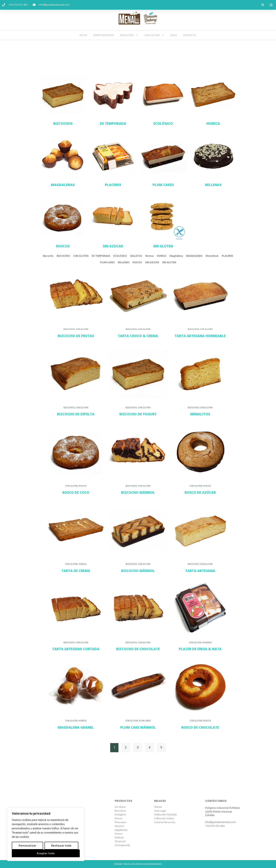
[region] (46, 834)
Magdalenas (121, 830)
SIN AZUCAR (113, 246)
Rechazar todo (61, 846)
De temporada (122, 845)
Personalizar (27, 846)
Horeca (119, 834)
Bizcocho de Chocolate (138, 649)
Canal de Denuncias (165, 822)
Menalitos (200, 414)
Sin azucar (120, 841)
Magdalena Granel (76, 727)
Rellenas (119, 838)
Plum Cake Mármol (138, 727)
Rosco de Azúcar (200, 493)
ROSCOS (63, 246)
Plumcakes (120, 822)
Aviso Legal (160, 811)
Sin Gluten (120, 807)
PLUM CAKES (163, 185)
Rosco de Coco (76, 493)
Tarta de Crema (76, 571)
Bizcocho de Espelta (76, 414)
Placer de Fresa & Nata (200, 649)
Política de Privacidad (165, 815)
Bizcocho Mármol (138, 493)
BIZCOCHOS (63, 124)
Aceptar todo (46, 853)
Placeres (119, 826)
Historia (158, 807)
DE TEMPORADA (113, 124)
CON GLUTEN (82, 329)
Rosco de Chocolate (200, 727)
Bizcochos (120, 811)
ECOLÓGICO (163, 124)
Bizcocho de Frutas (76, 336)
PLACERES (113, 185)
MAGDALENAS (63, 185)
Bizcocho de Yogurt (138, 414)
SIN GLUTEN (163, 246)
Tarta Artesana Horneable (200, 336)
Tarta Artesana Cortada (76, 649)
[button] (263, 5)
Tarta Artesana (200, 571)
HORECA (213, 124)
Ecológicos (120, 815)
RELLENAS (213, 185)
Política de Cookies (164, 818)
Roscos (119, 818)
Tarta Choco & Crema (138, 336)
